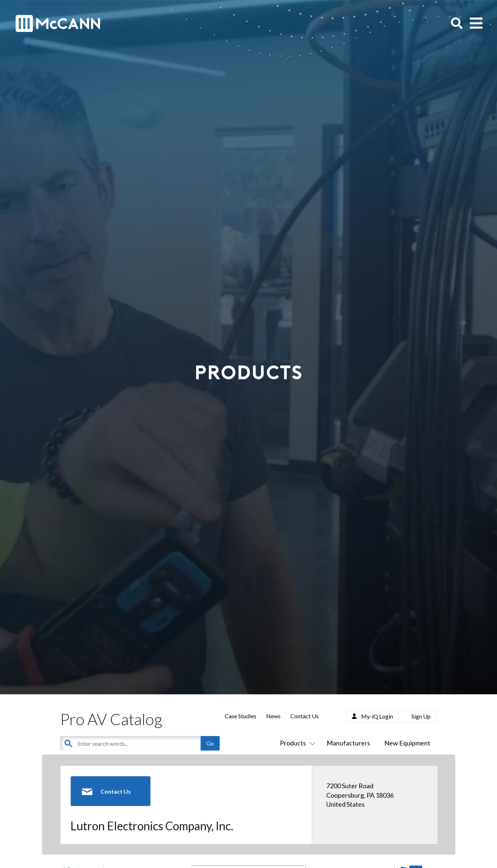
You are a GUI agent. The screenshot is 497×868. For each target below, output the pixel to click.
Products (296, 743)
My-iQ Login (377, 716)
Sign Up (421, 716)
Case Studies (241, 716)
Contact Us (305, 716)
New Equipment (407, 743)
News (273, 716)
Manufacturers (348, 743)
